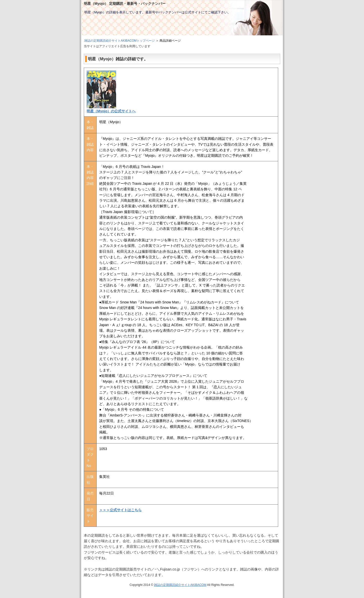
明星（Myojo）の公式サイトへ (111, 111)
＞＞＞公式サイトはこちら (120, 510)
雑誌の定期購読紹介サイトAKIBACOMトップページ (120, 41)
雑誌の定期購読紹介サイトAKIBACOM (180, 585)
